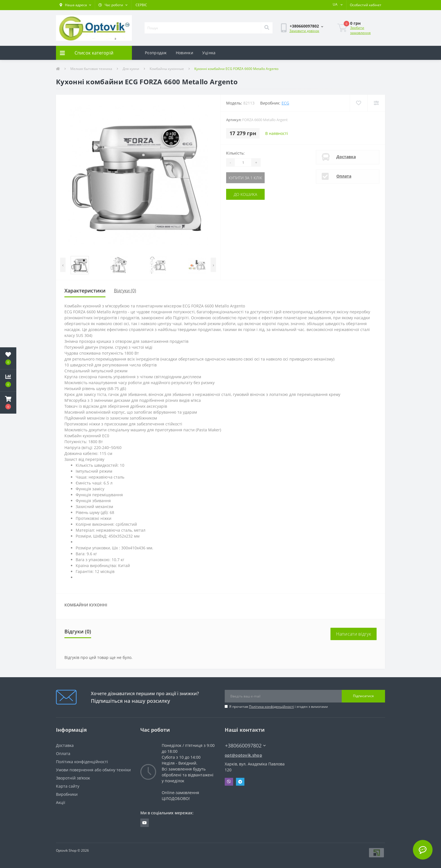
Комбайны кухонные (167, 69)
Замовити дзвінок (304, 31)
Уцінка (209, 53)
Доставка (346, 157)
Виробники (67, 794)
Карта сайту (68, 786)
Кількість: (235, 153)
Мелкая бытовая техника (91, 69)
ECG (285, 103)
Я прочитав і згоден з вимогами (279, 707)
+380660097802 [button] (245, 746)
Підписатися (363, 696)
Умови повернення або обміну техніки (93, 770)
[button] (75, 5)
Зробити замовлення (360, 30)
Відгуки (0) (125, 291)
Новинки (184, 53)
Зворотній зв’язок (73, 778)
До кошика (245, 194)
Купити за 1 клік (245, 178)
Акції (61, 802)
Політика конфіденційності (271, 707)
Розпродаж (156, 53)
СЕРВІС (141, 5)
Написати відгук (354, 634)
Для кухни (131, 69)
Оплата (344, 176)
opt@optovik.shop (243, 755)
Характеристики (85, 291)
